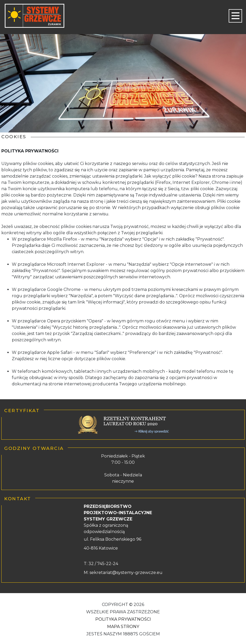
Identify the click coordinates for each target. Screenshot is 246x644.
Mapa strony (123, 627)
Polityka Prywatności (123, 619)
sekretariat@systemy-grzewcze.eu (126, 573)
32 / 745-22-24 (103, 564)
